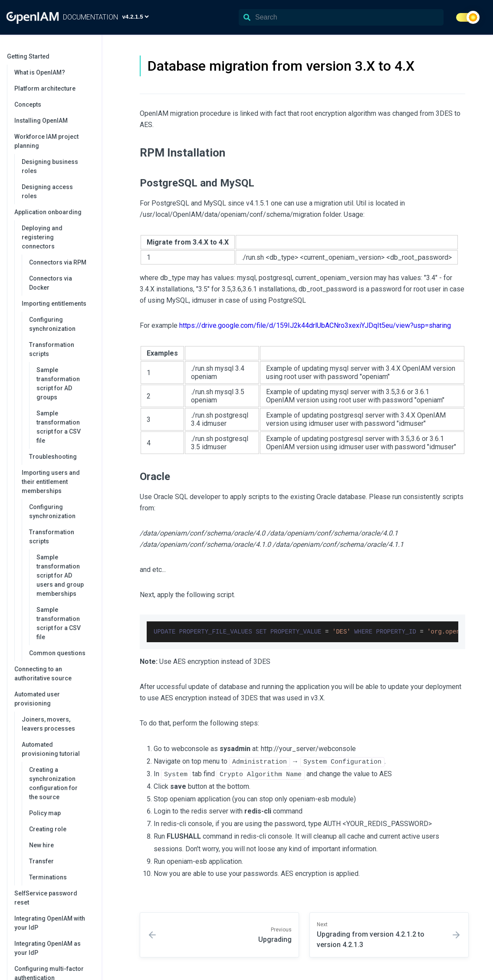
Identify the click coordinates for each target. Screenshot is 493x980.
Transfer (41, 861)
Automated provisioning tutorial (57, 749)
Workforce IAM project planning (54, 141)
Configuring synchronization (52, 324)
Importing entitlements (57, 304)
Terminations (48, 877)
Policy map (45, 813)
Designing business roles (50, 166)
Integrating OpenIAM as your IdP (48, 948)
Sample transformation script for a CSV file (59, 427)
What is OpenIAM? (40, 72)
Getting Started (50, 56)
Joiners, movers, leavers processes (48, 724)
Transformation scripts (61, 349)
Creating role (48, 829)
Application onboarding (54, 212)
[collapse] (90, 57)
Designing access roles (47, 191)
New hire (41, 845)
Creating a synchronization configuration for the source (53, 783)
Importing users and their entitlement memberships (57, 482)
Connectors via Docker (51, 283)
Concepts (28, 105)
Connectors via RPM (58, 262)
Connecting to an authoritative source (43, 674)
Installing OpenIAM (41, 121)
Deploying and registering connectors (57, 237)
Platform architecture (45, 88)
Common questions (57, 653)
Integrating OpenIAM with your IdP (50, 923)
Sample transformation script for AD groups (58, 384)
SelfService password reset (46, 898)
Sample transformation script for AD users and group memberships (60, 575)
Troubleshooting (53, 457)
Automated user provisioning (54, 699)
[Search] (341, 17)
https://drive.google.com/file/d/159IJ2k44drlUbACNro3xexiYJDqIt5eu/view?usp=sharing (315, 325)
